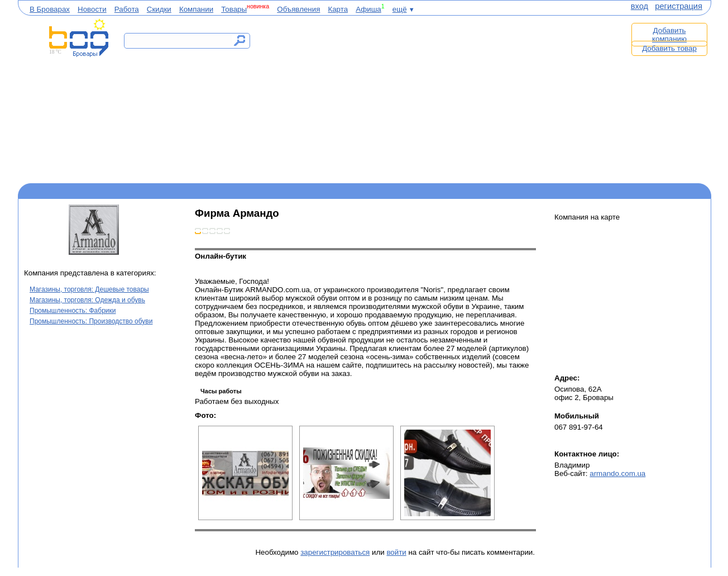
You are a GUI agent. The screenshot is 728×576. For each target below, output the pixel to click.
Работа (127, 9)
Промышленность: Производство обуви (91, 321)
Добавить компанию (669, 35)
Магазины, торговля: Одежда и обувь (87, 300)
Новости (92, 9)
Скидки (159, 9)
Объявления (298, 9)
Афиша (368, 9)
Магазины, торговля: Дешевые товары (89, 289)
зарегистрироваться (335, 552)
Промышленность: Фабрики (73, 311)
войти (396, 552)
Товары (234, 9)
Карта (338, 9)
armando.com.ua (617, 473)
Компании (196, 9)
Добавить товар (669, 48)
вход (640, 6)
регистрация (679, 6)
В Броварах (50, 9)
